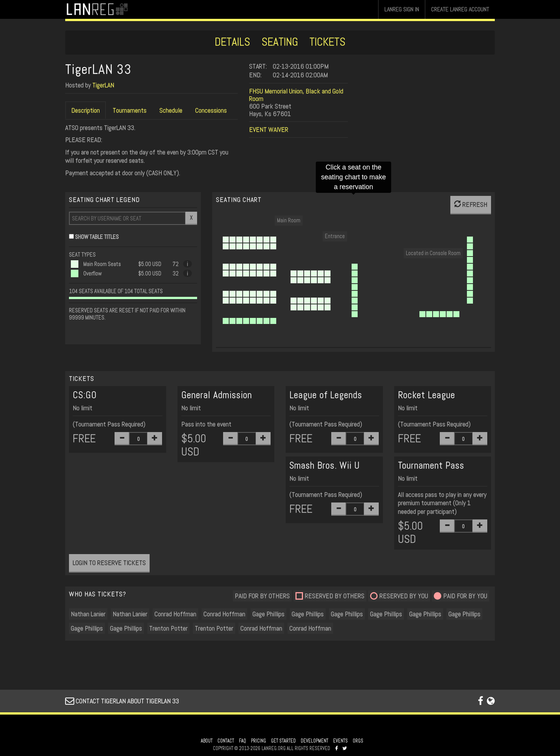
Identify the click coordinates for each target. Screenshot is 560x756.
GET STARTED (283, 741)
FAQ (243, 741)
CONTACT (226, 741)
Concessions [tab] (211, 110)
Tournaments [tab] (130, 110)
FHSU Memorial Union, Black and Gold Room (296, 95)
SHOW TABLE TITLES (97, 237)
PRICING (259, 741)
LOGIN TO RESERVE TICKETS (109, 563)
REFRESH (471, 204)
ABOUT (207, 741)
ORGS (358, 741)
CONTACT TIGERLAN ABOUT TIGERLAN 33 (122, 701)
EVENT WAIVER (269, 129)
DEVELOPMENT (314, 741)
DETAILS (233, 42)
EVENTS (340, 741)
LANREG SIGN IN (402, 9)
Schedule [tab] (171, 110)
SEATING (280, 42)
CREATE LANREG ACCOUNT (460, 9)
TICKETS (327, 42)
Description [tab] (86, 110)
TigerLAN (103, 85)
